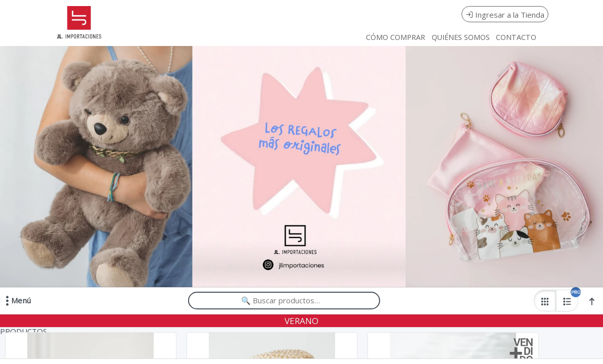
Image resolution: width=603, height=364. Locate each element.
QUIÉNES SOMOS (461, 37)
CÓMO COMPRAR (396, 37)
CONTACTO (516, 37)
